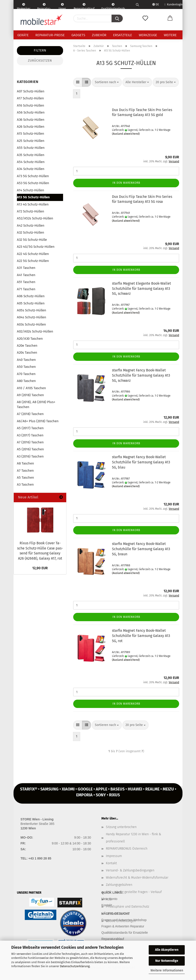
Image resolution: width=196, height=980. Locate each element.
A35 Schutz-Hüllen (31, 155)
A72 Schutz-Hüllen (31, 211)
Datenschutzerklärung (75, 966)
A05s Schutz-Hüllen (32, 310)
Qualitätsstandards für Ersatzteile (125, 933)
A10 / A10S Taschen (31, 388)
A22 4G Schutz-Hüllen (33, 254)
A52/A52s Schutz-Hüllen (35, 218)
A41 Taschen (26, 275)
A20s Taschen (27, 353)
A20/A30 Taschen (30, 339)
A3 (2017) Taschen (30, 435)
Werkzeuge (148, 35)
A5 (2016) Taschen (30, 449)
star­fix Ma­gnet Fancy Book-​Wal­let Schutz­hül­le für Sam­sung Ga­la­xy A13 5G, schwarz (141, 375)
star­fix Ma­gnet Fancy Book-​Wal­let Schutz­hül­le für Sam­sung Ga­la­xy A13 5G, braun (141, 549)
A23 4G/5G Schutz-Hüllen (36, 247)
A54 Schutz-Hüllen (31, 162)
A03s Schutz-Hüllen (31, 324)
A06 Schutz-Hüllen (31, 296)
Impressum (114, 856)
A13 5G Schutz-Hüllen (33, 197)
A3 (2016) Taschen (30, 456)
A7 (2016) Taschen (30, 442)
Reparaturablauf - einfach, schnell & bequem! (84, 6)
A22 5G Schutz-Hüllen (33, 261)
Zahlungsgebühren (119, 885)
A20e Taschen (27, 346)
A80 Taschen (26, 381)
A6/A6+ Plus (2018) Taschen (38, 421)
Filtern (40, 50)
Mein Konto (109, 899)
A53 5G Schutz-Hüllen (33, 183)
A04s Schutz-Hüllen (32, 317)
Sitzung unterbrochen (121, 827)
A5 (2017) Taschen (30, 428)
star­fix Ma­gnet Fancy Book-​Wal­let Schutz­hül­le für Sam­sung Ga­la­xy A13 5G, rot (141, 636)
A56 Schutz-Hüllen (31, 112)
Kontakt (111, 863)
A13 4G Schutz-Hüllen (33, 204)
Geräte (23, 35)
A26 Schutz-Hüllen (31, 127)
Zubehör (99, 35)
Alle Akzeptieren (167, 950)
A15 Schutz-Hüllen (31, 134)
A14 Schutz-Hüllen (31, 190)
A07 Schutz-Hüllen (31, 91)
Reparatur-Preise (50, 35)
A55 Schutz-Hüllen (31, 148)
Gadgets (78, 35)
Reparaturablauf (113, 939)
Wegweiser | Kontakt (24, 6)
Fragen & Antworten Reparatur (123, 926)
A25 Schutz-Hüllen (31, 141)
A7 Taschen (25, 471)
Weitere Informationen (167, 970)
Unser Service (62, 6)
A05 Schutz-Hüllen (31, 303)
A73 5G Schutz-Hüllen (33, 176)
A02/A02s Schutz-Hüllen (35, 331)
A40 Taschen (26, 360)
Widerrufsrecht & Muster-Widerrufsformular (137, 878)
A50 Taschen (26, 367)
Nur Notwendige (167, 961)
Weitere (170, 35)
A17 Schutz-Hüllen (30, 98)
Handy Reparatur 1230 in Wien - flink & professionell (133, 838)
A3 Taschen (25, 484)
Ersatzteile (123, 35)
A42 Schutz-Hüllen (31, 225)
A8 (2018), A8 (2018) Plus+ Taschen (36, 404)
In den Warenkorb (126, 183)
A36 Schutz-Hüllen (31, 120)
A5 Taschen (25, 478)
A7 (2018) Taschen (30, 414)
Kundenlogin (173, 4)
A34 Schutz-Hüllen (31, 169)
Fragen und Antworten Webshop (124, 920)
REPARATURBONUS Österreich (127, 849)
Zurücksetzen (40, 61)
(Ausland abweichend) (126, 134)
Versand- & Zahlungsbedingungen (130, 870)
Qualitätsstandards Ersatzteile (113, 6)
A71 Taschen (26, 289)
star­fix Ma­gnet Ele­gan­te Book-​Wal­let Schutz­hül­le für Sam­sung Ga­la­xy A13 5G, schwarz (141, 289)
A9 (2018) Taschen (30, 395)
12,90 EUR (40, 568)
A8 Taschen (25, 463)
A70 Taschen (26, 374)
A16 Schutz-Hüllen (31, 105)
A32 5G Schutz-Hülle (32, 240)
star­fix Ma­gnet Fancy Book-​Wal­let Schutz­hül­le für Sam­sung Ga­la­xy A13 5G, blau (141, 462)
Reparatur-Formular (44, 6)
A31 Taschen (26, 268)
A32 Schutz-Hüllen (31, 232)
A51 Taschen (26, 282)
